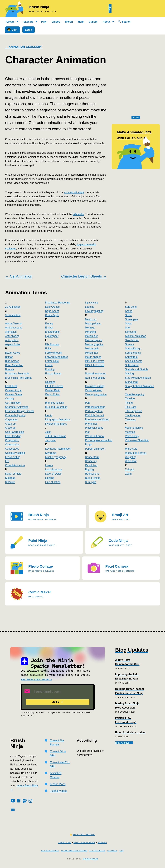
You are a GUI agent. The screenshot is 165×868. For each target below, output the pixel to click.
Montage (90, 328)
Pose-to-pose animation (99, 440)
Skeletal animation (136, 336)
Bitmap (9, 357)
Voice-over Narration (137, 440)
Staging (129, 374)
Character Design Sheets (20, 411)
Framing (50, 369)
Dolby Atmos (52, 307)
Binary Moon (90, 859)
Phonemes (91, 424)
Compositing (12, 440)
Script (128, 324)
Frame (49, 365)
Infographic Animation (58, 419)
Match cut (91, 319)
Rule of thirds (93, 478)
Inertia (49, 415)
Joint (48, 432)
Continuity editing (15, 453)
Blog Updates (132, 650)
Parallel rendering (95, 407)
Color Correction (15, 432)
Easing (49, 324)
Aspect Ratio (12, 344)
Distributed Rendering (58, 303)
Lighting (50, 478)
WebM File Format (136, 453)
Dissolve (10, 482)
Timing (129, 403)
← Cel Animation (19, 276)
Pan (87, 403)
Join (12, 30)
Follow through (54, 353)
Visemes (130, 432)
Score (128, 315)
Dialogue (10, 478)
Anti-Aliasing (12, 336)
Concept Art (12, 449)
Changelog (65, 843)
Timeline (130, 399)
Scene (129, 311)
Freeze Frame (53, 374)
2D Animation (13, 307)
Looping (90, 307)
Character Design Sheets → (84, 276)
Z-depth (129, 469)
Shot (128, 328)
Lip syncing (92, 303)
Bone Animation (14, 365)
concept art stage (74, 192)
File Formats (52, 344)
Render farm (92, 457)
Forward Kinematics (56, 357)
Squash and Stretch (136, 369)
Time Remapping (135, 394)
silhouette (78, 214)
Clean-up (10, 424)
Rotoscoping (92, 474)
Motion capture (94, 340)
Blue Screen (12, 361)
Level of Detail (53, 474)
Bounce (10, 369)
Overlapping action (96, 394)
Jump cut (50, 440)
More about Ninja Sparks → (36, 679)
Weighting (131, 457)
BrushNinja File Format (18, 378)
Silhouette (131, 332)
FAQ (122, 851)
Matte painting (93, 324)
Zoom (128, 474)
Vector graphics (134, 428)
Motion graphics (94, 344)
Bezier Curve (13, 353)
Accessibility (97, 851)
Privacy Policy (50, 851)
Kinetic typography (56, 457)
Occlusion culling (95, 386)
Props (88, 444)
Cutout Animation (15, 465)
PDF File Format (95, 415)
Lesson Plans (58, 784)
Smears (129, 344)
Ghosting (50, 382)
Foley (48, 349)
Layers (49, 465)
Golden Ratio (53, 390)
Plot (87, 432)
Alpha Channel (14, 324)
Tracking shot (133, 415)
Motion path (92, 349)
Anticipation (12, 340)
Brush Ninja (39, 7)
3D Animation (13, 315)
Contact (112, 851)
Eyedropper (52, 336)
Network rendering (96, 374)
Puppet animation (95, 449)
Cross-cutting (13, 457)
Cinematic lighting (15, 415)
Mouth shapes (93, 357)
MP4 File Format (95, 365)
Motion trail (91, 353)
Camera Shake (14, 394)
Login (29, 30)
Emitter (49, 328)
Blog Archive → (124, 743)
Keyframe (51, 453)
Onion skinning (94, 390)
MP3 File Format (95, 361)
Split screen (132, 365)
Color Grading (13, 436)
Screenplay (131, 319)
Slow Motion (132, 340)
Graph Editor (52, 394)
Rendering (91, 461)
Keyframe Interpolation (58, 449)
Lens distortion (53, 469)
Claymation (12, 419)
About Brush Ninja (84, 843)
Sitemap (102, 843)
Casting (10, 399)
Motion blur (91, 336)
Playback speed (94, 428)
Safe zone (131, 307)
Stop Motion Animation (138, 378)
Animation (11, 332)
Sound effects (133, 353)
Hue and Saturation (56, 407)
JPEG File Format (55, 436)
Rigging (89, 469)
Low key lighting (94, 311)
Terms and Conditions (74, 851)
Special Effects (134, 361)
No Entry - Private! (84, 834)
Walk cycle (131, 449)
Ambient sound (14, 328)
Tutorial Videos (58, 791)
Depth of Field (13, 474)
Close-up (10, 428)
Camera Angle (13, 390)
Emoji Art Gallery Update (130, 732)
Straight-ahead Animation (140, 386)
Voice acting (132, 436)
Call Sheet (11, 386)
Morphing (90, 332)
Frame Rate (52, 361)
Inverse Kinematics (56, 424)
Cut (7, 461)
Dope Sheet (52, 311)
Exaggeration (53, 332)
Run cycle (91, 482)
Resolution (91, 465)
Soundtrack (132, 357)
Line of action (53, 482)
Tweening (131, 419)
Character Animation (17, 407)
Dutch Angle (52, 315)
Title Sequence (134, 411)
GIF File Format (54, 386)
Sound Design (133, 349)
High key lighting (55, 403)
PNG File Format (95, 436)
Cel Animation (13, 403)
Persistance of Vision (97, 419)
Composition (12, 444)
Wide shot (131, 461)
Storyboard (131, 382)
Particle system (94, 411)
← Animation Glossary (24, 47)
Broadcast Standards (17, 374)
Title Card (131, 407)
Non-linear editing (95, 378)
